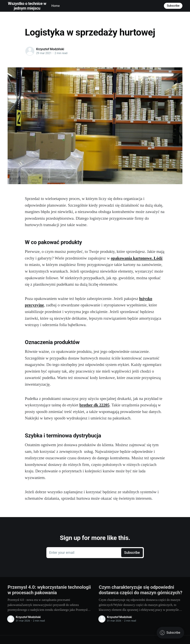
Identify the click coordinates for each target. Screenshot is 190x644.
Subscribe (173, 6)
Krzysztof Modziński (50, 49)
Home (55, 6)
